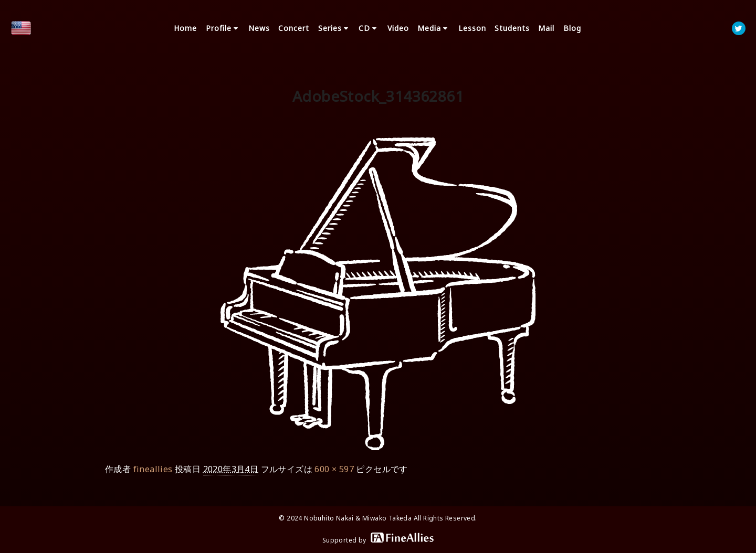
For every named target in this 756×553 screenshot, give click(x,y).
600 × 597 (334, 469)
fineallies (153, 469)
